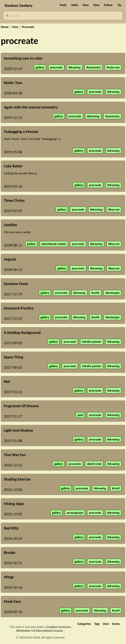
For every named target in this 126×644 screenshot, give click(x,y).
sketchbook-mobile (54, 244)
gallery (40, 67)
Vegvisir (10, 259)
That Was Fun (15, 455)
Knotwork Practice (19, 308)
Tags (97, 624)
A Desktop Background (22, 333)
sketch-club (94, 464)
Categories (84, 624)
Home (5, 27)
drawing (75, 67)
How (96, 5)
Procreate (28, 27)
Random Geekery (19, 5)
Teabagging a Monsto (21, 132)
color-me (114, 67)
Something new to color (23, 58)
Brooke (10, 553)
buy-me (115, 209)
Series (116, 624)
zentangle (113, 293)
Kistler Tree (13, 83)
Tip (119, 5)
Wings (9, 577)
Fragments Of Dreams (21, 406)
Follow (108, 5)
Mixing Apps (14, 504)
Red (7, 381)
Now (86, 5)
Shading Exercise (17, 479)
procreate (56, 67)
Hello (75, 5)
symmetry (94, 67)
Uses (15, 27)
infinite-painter (92, 342)
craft (117, 488)
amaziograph (75, 513)
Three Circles (14, 200)
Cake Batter (13, 166)
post (80, 415)
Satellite (10, 225)
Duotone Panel (16, 284)
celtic (96, 293)
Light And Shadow (18, 430)
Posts (63, 5)
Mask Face (12, 601)
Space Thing (14, 357)
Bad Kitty (11, 528)
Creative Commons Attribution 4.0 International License (44, 629)
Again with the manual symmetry (31, 107)
